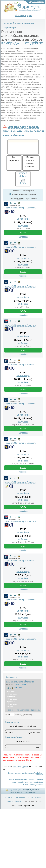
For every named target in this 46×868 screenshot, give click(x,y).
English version (34, 797)
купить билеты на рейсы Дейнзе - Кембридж (32, 774)
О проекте (7, 797)
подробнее (23, 237)
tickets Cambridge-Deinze (33, 785)
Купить (23, 232)
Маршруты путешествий (31, 790)
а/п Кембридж (23, 219)
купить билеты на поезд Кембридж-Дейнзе (26, 779)
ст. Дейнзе (23, 226)
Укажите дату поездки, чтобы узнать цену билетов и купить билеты (23, 131)
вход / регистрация (36, 2)
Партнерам (20, 797)
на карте (10, 685)
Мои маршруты (23, 15)
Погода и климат (30, 792)
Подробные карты (16, 792)
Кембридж (17, 767)
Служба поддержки (13, 801)
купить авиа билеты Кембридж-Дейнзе (28, 782)
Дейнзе (25, 767)
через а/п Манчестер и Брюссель (20, 208)
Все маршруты (12, 677)
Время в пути (12, 722)
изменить (33, 195)
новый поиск (14, 23)
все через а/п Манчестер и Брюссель (24, 710)
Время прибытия (14, 737)
